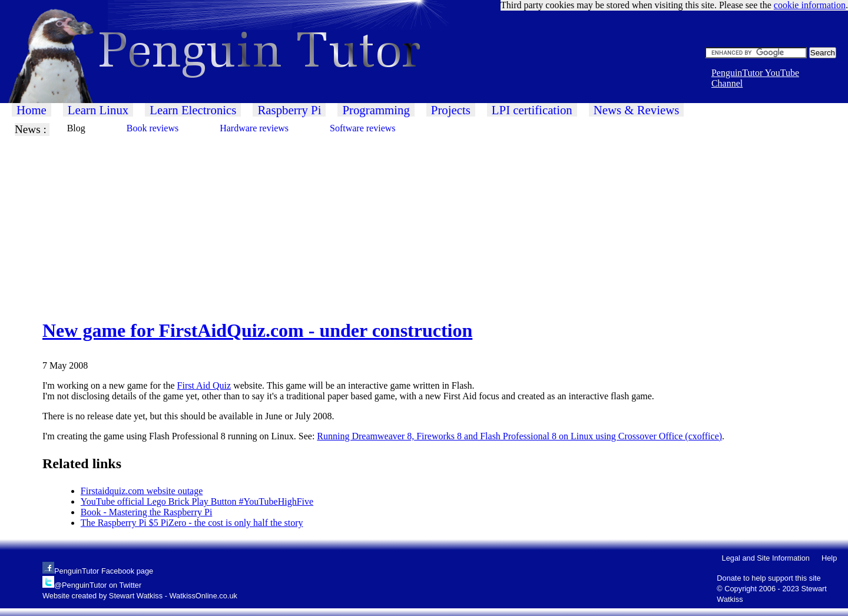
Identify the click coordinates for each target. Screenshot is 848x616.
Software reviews (363, 128)
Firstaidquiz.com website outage (142, 491)
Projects (451, 110)
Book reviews (153, 128)
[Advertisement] (353, 218)
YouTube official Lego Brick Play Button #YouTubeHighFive (197, 501)
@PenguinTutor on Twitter (98, 585)
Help (829, 558)
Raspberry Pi (289, 110)
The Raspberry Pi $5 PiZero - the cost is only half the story (192, 523)
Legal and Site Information (766, 558)
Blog (76, 128)
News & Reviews (637, 110)
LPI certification (532, 110)
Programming (376, 110)
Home (32, 110)
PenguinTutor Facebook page (104, 571)
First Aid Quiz (204, 385)
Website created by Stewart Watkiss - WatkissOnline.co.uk (140, 596)
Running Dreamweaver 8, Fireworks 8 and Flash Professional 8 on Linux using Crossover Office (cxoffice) (519, 436)
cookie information (810, 5)
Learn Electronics (193, 110)
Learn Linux (98, 110)
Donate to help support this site (768, 578)
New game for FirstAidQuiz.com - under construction (257, 330)
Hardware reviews (254, 128)
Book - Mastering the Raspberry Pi (147, 512)
